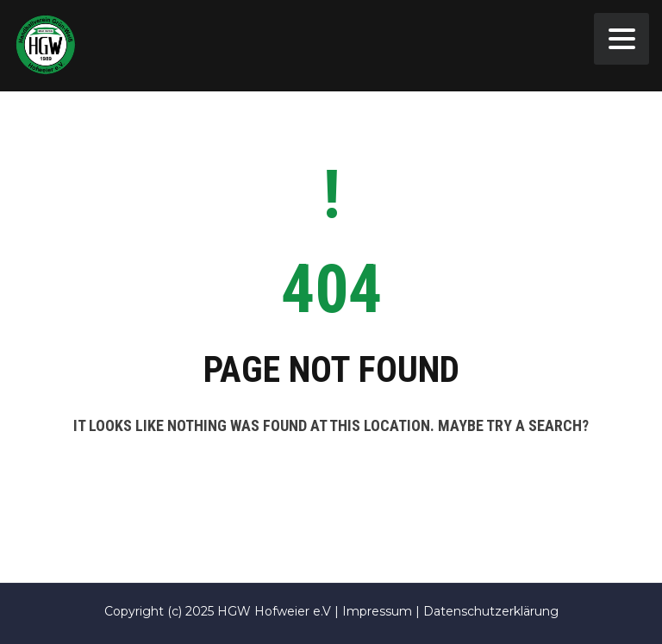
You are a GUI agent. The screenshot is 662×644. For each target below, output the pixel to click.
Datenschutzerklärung (491, 611)
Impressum (377, 611)
